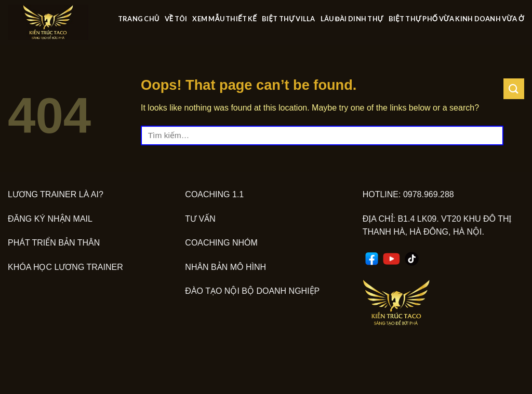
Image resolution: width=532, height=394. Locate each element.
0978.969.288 (429, 194)
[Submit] (514, 89)
